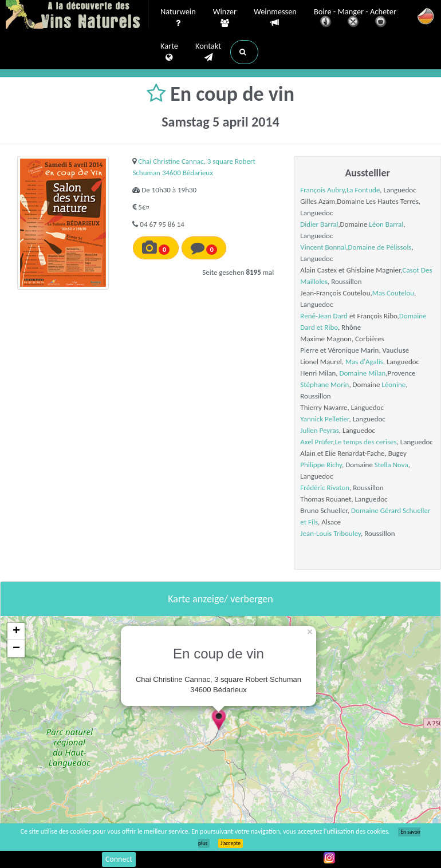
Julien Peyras (319, 430)
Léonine (393, 384)
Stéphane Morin (324, 384)
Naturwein (178, 18)
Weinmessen (275, 17)
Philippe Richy (321, 465)
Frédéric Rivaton (325, 488)
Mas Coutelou (393, 293)
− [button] (16, 649)
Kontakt (208, 52)
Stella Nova (391, 465)
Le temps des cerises (365, 442)
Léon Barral (386, 224)
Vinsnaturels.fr (77, 15)
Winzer (225, 18)
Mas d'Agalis (364, 362)
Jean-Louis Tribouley (330, 533)
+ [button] (16, 632)
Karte (169, 52)
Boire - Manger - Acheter (355, 19)
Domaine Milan (363, 373)
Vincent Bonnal (323, 247)
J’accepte (231, 843)
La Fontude (363, 190)
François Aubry (322, 190)
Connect (119, 859)
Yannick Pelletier (324, 419)
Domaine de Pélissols (380, 247)
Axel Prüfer (316, 442)
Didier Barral (319, 224)
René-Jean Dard (324, 316)
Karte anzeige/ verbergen (220, 599)
